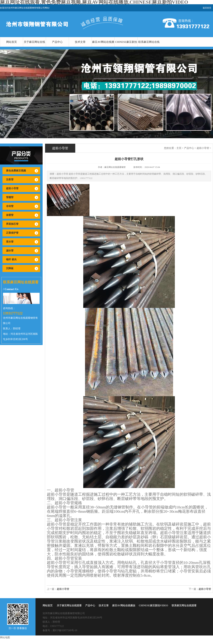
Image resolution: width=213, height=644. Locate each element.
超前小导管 (12, 188)
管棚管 (10, 197)
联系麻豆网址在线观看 (149, 47)
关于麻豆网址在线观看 (34, 47)
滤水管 (10, 251)
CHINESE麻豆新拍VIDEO (126, 47)
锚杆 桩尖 (11, 259)
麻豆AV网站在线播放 (103, 47)
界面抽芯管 (12, 224)
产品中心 (57, 42)
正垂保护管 (12, 233)
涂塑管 (10, 215)
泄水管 (10, 242)
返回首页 (207, 8)
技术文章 (80, 42)
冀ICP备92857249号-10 (65, 630)
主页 (179, 148)
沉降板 (10, 268)
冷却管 (10, 206)
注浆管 (10, 180)
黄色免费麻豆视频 (16, 171)
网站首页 (12, 42)
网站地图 (5, 638)
